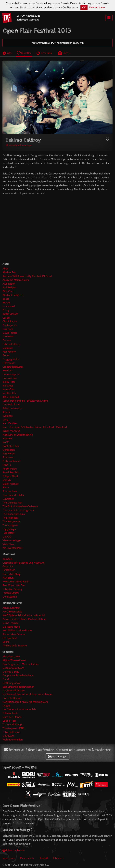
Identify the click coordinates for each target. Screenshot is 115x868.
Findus (6, 355)
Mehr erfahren (97, 7)
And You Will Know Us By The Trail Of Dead (27, 276)
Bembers (7, 559)
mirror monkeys (11, 431)
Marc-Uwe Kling (11, 574)
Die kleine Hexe (11, 627)
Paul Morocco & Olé (13, 585)
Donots (7, 340)
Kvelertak (7, 416)
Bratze (6, 303)
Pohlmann (8, 457)
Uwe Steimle (10, 597)
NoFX (6, 442)
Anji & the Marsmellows (16, 280)
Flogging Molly (11, 359)
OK (84, 7)
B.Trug (6, 310)
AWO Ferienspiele (12, 612)
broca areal (9, 306)
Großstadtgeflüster (13, 367)
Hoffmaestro (10, 378)
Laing (5, 420)
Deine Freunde (11, 623)
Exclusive (8, 348)
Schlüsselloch (10, 713)
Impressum (9, 858)
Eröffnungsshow (12, 683)
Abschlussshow (11, 657)
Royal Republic (11, 472)
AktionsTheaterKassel (14, 660)
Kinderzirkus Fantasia (14, 634)
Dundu (6, 679)
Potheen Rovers (11, 461)
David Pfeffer (10, 333)
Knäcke (6, 706)
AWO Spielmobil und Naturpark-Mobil (24, 615)
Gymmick (8, 566)
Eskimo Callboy (11, 344)
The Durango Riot (12, 503)
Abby (5, 269)
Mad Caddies (10, 423)
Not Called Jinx (11, 446)
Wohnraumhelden (13, 740)
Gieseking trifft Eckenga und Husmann (24, 563)
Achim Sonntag (11, 608)
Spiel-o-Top (9, 721)
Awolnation (9, 284)
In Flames (8, 386)
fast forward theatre (13, 691)
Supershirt (8, 499)
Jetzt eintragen (57, 756)
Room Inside (10, 469)
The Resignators (11, 521)
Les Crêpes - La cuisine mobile (19, 709)
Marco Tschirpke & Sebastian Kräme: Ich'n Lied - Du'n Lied (35, 427)
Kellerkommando (12, 408)
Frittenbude (9, 363)
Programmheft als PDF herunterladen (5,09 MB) (57, 43)
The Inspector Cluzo (14, 514)
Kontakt (44, 858)
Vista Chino (9, 544)
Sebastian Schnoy (12, 589)
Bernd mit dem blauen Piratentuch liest (24, 619)
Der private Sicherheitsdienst (18, 675)
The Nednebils (11, 518)
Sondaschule (10, 491)
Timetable (45, 53)
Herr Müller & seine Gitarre (17, 630)
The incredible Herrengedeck (18, 510)
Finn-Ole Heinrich (12, 698)
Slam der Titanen (12, 717)
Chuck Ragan (10, 321)
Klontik (6, 412)
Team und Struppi (12, 724)
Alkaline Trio (9, 272)
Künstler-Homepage (19, 145)
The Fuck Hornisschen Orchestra (20, 506)
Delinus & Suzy (11, 672)
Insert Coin (8, 389)
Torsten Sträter (11, 593)
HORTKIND (9, 570)
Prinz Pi (7, 465)
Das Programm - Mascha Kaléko (20, 664)
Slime (6, 488)
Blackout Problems (13, 295)
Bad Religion (9, 287)
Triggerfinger (9, 529)
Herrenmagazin (11, 374)
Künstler (24, 53)
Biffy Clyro (8, 291)
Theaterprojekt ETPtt (14, 728)
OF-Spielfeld (10, 638)
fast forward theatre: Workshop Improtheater (27, 694)
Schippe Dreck (10, 476)
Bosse (6, 299)
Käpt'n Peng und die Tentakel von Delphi (25, 401)
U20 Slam (8, 736)
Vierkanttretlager (12, 540)
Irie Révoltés (9, 393)
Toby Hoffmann (11, 732)
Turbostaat (8, 533)
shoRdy (7, 480)
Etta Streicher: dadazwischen (18, 687)
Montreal (7, 438)
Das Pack (8, 329)
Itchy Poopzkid (11, 397)
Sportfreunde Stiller (13, 495)
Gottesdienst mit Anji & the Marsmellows (25, 702)
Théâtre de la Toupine (15, 646)
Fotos (64, 53)
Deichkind (8, 337)
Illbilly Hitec (9, 382)
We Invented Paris (13, 548)
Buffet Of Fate (10, 314)
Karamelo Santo (11, 404)
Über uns (58, 858)
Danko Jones (10, 325)
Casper (6, 318)
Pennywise (8, 454)
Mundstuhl (8, 578)
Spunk (6, 642)
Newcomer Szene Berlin (16, 582)
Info (7, 53)
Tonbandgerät (10, 525)
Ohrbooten (9, 450)
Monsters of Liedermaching (18, 435)
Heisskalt (7, 370)
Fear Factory (9, 352)
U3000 (7, 537)
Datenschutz (27, 858)
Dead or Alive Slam (13, 668)
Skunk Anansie (11, 484)
